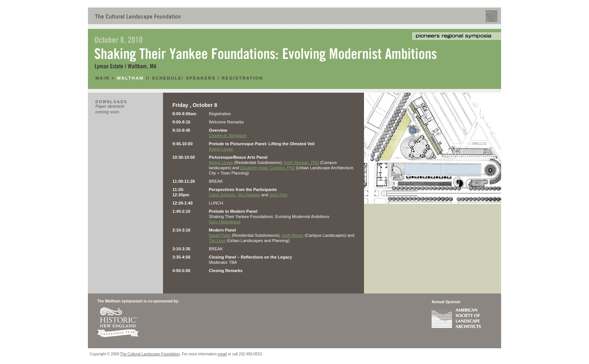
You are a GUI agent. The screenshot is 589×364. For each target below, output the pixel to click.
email (222, 354)
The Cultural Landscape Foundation (150, 354)
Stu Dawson (249, 195)
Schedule (167, 78)
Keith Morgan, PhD (301, 162)
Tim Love (217, 241)
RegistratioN (242, 78)
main (103, 78)
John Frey (279, 195)
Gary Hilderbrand (225, 222)
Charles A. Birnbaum (228, 135)
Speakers (201, 78)
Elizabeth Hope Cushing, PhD (268, 168)
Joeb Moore (293, 235)
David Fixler (220, 235)
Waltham (130, 78)
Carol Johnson (222, 195)
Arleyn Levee (221, 149)
